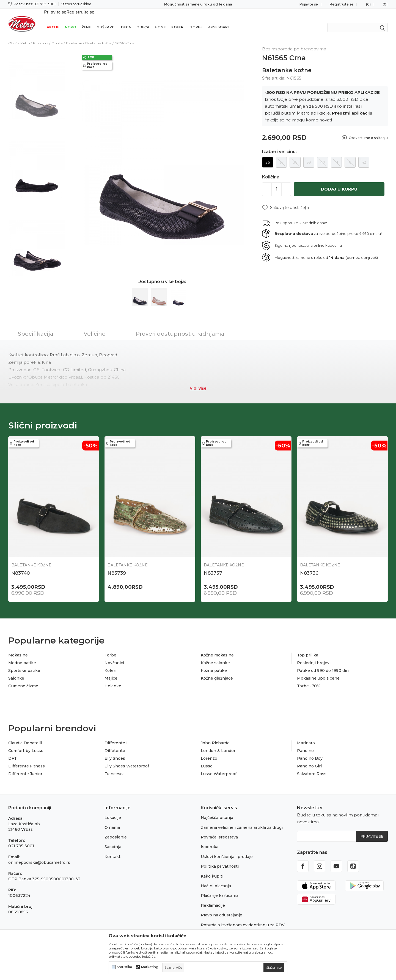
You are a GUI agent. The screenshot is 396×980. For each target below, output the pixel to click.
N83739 (117, 566)
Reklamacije (213, 899)
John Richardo (215, 737)
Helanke (113, 680)
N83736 (309, 566)
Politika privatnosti (220, 860)
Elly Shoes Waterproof (127, 760)
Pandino (305, 744)
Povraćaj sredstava (219, 831)
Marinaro (306, 737)
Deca (126, 20)
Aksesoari (218, 20)
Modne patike (22, 656)
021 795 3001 (21, 840)
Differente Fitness (27, 760)
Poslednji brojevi (314, 656)
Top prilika (308, 649)
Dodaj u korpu (339, 182)
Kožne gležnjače (217, 672)
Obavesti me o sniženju (368, 131)
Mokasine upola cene (318, 672)
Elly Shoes (115, 752)
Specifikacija (36, 327)
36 (268, 155)
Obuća (57, 36)
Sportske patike (24, 664)
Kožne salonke (215, 656)
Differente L (117, 737)
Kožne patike (214, 664)
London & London (219, 744)
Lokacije (113, 811)
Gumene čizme (23, 680)
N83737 (213, 566)
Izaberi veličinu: (279, 145)
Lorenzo (209, 752)
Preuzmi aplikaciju (352, 106)
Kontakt (112, 850)
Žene (86, 20)
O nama (112, 821)
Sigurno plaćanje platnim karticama (198, 4)
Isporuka (210, 840)
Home (160, 20)
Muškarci (106, 20)
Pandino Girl (309, 760)
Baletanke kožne (98, 36)
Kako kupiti (212, 870)
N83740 (20, 566)
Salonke (16, 672)
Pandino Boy (310, 752)
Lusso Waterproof (219, 767)
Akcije (53, 20)
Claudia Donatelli (25, 737)
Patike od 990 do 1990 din (323, 664)
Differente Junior (25, 767)
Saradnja (113, 840)
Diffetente (115, 744)
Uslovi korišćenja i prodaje (227, 850)
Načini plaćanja (216, 879)
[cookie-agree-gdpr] (274, 968)
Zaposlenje (116, 831)
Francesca (115, 767)
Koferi (178, 20)
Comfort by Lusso (26, 744)
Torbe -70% (309, 680)
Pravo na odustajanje (222, 909)
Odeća (143, 20)
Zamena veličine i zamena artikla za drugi (242, 821)
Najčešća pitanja (217, 811)
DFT (13, 752)
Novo (71, 20)
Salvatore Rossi (312, 767)
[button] (285, 201)
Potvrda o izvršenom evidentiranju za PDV (243, 919)
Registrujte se (342, 4)
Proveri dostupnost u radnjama (180, 327)
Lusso (207, 760)
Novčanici (114, 656)
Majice (111, 672)
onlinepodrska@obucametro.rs (39, 856)
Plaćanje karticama (220, 889)
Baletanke (74, 36)
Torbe (196, 20)
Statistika (124, 967)
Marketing (150, 967)
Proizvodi (41, 36)
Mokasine (18, 649)
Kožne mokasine (217, 649)
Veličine (95, 327)
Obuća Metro (19, 36)
